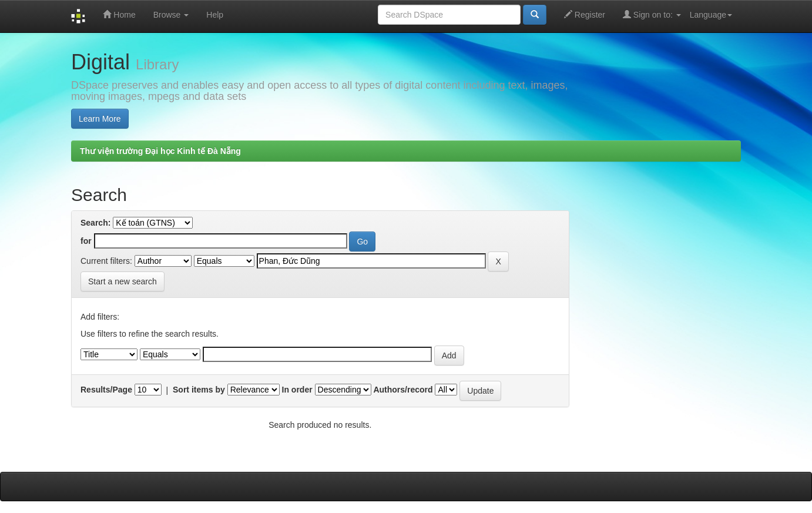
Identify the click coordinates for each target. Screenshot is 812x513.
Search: (95, 223)
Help (215, 15)
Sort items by (199, 390)
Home (119, 14)
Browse (171, 15)
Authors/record (403, 390)
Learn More (100, 119)
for (86, 241)
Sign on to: (652, 14)
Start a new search (123, 281)
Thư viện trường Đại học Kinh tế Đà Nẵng (160, 151)
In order (297, 390)
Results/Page (106, 390)
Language (711, 15)
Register (585, 14)
